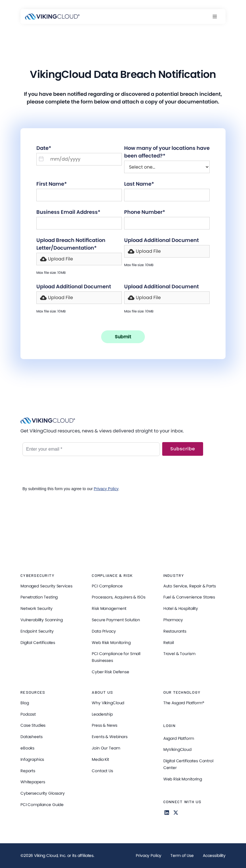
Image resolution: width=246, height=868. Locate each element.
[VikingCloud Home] (52, 16)
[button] (218, 16)
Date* (44, 148)
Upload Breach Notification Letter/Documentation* (71, 244)
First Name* (52, 184)
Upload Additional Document (161, 240)
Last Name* (139, 184)
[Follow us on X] (176, 813)
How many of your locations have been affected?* (167, 152)
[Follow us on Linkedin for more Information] (167, 813)
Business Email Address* (68, 212)
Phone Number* (145, 212)
